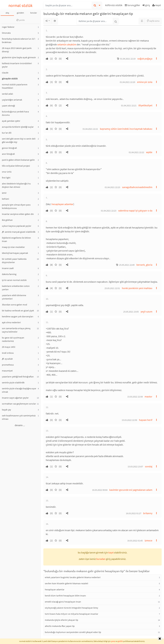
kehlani (5, 199)
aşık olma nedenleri (11, 322)
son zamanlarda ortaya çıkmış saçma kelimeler (16, 330)
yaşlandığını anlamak (12, 100)
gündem (20, 13)
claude (5, 73)
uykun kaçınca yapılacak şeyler (17, 226)
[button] (114, 6)
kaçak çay (6, 410)
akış (7, 13)
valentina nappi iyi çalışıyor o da (135, 210)
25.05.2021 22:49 (127, 265)
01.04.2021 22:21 (129, 105)
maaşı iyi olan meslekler (13, 247)
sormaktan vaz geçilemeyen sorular (19, 404)
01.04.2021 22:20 (127, 82)
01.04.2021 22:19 (128, 59)
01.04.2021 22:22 (136, 152)
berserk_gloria (144, 265)
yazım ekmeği (8, 106)
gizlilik (120, 641)
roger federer (8, 27)
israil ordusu (8, 353)
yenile (21, 20)
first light (6, 178)
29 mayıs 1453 (9, 347)
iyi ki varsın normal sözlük (14, 280)
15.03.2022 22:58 (135, 397)
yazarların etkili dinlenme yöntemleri (14, 297)
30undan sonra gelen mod (14, 305)
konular (34, 13)
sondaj (149, 466)
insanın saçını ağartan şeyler (15, 398)
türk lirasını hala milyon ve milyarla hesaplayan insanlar (72, 614)
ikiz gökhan (7, 220)
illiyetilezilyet (145, 105)
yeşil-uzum (146, 311)
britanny (148, 513)
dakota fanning (9, 274)
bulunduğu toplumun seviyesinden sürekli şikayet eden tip (73, 632)
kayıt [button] (111, 552)
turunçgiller (132, 5)
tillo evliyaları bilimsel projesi (16, 166)
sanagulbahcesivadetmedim (137, 187)
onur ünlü (7, 172)
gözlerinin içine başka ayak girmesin (19, 57)
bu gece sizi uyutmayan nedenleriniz (13, 339)
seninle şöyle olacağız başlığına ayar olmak (19, 390)
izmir (4, 193)
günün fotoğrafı (9, 148)
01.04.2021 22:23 (112, 187)
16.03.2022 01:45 (135, 541)
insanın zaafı (8, 268)
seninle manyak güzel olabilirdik (19, 232)
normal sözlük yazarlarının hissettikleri (15, 86)
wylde (149, 152)
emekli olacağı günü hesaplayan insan (63, 602)
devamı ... (20, 425)
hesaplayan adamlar (62, 204)
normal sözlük (21, 6)
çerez (113, 641)
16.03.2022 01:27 (134, 513)
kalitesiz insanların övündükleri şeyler (17, 65)
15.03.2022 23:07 (135, 467)
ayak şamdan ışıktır (11, 121)
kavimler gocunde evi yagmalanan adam (131, 490)
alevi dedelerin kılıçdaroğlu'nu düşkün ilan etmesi (16, 185)
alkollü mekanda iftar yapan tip (60, 626)
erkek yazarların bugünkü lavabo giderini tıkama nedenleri (73, 577)
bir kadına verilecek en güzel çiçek (18, 311)
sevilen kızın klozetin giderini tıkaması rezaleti (66, 583)
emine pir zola (145, 82)
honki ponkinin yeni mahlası (137, 288)
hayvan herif (146, 420)
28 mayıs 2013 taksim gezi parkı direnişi (17, 50)
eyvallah (7, 359)
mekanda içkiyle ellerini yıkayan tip (61, 620)
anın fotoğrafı (8, 154)
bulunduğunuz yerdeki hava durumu (15, 113)
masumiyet (7, 371)
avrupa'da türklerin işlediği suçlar (18, 127)
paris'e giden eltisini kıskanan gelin (18, 160)
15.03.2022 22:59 (129, 420)
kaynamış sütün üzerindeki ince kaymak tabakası (126, 129)
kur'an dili (7, 133)
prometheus (8, 365)
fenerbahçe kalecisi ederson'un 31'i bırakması (18, 40)
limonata (6, 33)
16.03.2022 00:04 (100, 490)
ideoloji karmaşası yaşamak (15, 253)
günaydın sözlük (10, 79)
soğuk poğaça (145, 59)
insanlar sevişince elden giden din (18, 214)
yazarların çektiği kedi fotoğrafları (18, 377)
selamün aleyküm (67, 44)
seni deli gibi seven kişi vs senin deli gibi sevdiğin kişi (19, 140)
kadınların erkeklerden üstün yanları (16, 288)
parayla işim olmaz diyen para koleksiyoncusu (16, 206)
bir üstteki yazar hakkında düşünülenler (14, 261)
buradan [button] (101, 559)
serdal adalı (7, 94)
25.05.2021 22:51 (112, 288)
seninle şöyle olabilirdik (13, 383)
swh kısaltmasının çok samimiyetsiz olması (19, 417)
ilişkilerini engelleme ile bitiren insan (16, 239)
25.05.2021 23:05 (131, 312)
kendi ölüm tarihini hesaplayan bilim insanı (65, 596)
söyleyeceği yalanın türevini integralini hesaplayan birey (72, 608)
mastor (148, 396)
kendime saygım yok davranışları (18, 316)
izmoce (148, 540)
